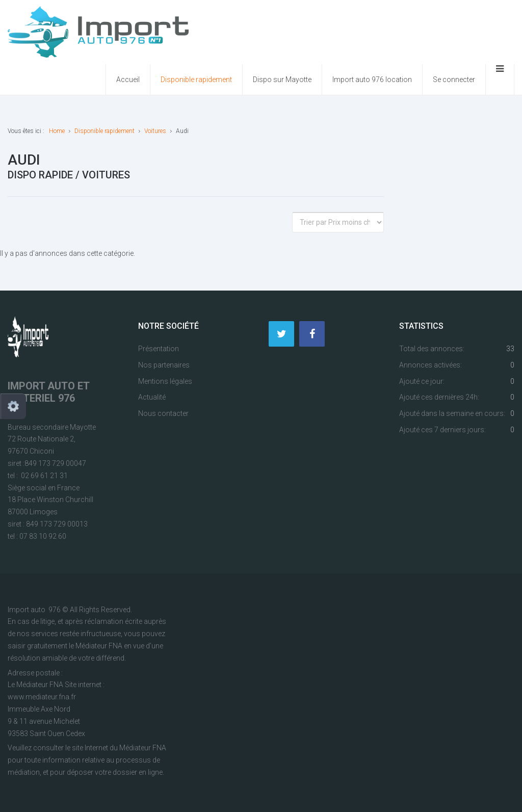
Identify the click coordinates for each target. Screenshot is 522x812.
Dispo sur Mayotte (282, 80)
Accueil (128, 80)
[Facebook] (312, 334)
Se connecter (454, 80)
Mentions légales (165, 381)
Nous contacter (163, 413)
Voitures (106, 175)
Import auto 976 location (372, 80)
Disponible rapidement (196, 80)
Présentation (159, 349)
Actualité (152, 397)
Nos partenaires (164, 365)
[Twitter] (281, 334)
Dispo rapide (40, 175)
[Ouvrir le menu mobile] (500, 80)
